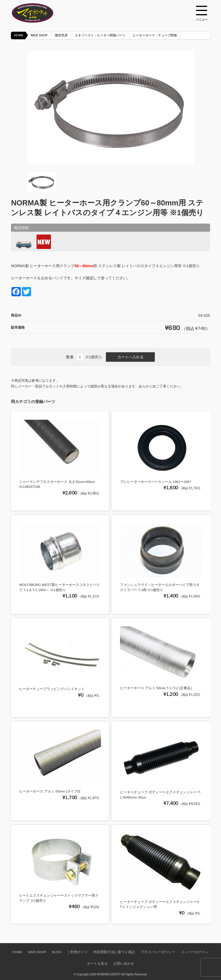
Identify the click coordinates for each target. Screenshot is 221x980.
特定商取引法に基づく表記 (114, 952)
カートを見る (97, 963)
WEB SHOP (39, 35)
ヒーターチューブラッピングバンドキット (52, 689)
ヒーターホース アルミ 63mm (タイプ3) (50, 791)
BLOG (57, 952)
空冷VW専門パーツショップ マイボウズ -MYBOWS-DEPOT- (40, 13)
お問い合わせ (124, 963)
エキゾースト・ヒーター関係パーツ (100, 35)
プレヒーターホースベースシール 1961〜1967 (156, 482)
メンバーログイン (195, 952)
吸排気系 (61, 35)
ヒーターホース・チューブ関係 (155, 35)
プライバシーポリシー (158, 952)
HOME (19, 35)
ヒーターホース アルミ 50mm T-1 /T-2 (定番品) (156, 688)
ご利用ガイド (77, 952)
